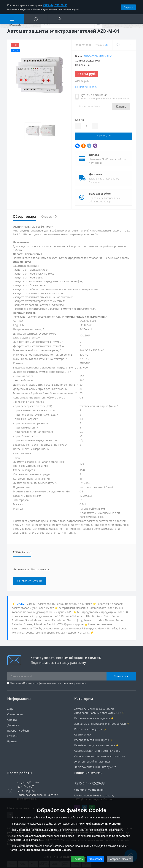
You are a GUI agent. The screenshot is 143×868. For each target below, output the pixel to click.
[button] (60, 19)
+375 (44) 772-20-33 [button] (90, 783)
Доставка (95, 174)
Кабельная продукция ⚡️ (90, 729)
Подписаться (121, 676)
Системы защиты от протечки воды (97, 751)
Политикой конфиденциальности (99, 824)
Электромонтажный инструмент (95, 767)
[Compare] (130, 45)
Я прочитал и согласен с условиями (48, 683)
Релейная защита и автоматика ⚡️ (97, 745)
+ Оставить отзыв (29, 581)
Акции (11, 709)
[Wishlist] (118, 45)
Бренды (12, 741)
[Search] (98, 24)
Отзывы (12, 736)
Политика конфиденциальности (41, 683)
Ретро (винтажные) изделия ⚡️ (94, 718)
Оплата (94, 155)
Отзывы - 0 (49, 216)
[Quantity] (86, 126)
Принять (78, 859)
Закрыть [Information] (128, 7)
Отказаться (96, 859)
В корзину (104, 136)
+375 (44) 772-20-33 (55, 5)
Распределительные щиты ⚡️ (93, 740)
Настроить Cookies (120, 859)
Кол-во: (80, 120)
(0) (107, 45)
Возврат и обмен (101, 194)
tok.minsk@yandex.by (89, 790)
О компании (15, 714)
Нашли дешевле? (86, 87)
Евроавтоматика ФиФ (98, 56)
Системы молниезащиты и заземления (100, 756)
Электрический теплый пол (92, 761)
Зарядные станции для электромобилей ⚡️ (102, 724)
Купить (121, 106)
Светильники (83, 734)
